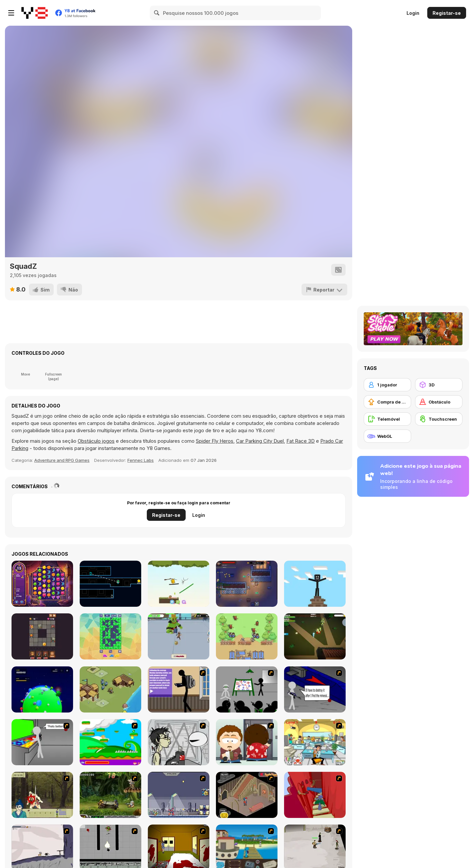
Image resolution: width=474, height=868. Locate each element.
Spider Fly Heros (215, 441)
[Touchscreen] (439, 419)
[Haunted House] (247, 795)
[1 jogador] (387, 385)
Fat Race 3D (301, 441)
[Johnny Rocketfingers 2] (179, 742)
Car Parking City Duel (260, 441)
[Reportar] (324, 290)
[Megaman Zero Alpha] (179, 795)
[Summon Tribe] (247, 636)
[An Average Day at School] (179, 689)
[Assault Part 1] (247, 689)
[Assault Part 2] (315, 689)
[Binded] (110, 584)
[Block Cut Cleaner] (110, 636)
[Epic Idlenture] (247, 584)
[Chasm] (315, 795)
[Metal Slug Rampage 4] (110, 795)
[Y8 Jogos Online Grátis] (35, 13)
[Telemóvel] (387, 419)
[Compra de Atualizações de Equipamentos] (387, 402)
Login (413, 13)
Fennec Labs (141, 460)
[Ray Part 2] (247, 742)
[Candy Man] (110, 742)
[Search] (157, 13)
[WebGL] (387, 436)
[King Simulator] (110, 689)
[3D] (439, 385)
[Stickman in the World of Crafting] (315, 584)
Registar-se (447, 13)
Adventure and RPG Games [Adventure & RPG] (62, 460)
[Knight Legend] (179, 636)
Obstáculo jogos (96, 441)
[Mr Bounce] (179, 584)
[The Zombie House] (315, 636)
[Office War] (315, 742)
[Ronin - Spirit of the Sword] (42, 795)
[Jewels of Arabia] (42, 584)
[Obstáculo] (439, 402)
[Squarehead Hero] (42, 636)
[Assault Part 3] (42, 742)
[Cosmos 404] (42, 689)
